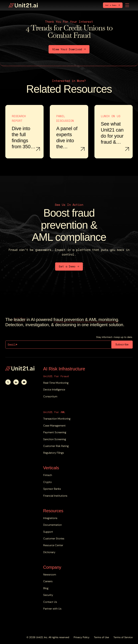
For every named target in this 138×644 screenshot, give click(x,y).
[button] (127, 5)
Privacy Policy (82, 637)
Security (48, 595)
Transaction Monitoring (57, 419)
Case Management (54, 426)
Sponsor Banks (52, 489)
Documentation (52, 525)
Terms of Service (123, 637)
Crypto (47, 482)
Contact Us (50, 602)
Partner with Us (52, 609)
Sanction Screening (55, 439)
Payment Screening (55, 432)
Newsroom (50, 575)
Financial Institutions (55, 496)
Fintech (48, 475)
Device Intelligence (54, 390)
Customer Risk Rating (56, 446)
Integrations (50, 518)
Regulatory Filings (54, 453)
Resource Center (53, 545)
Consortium (50, 396)
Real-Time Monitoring (56, 383)
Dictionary (49, 552)
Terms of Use (101, 637)
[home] (23, 5)
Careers (48, 581)
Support (48, 532)
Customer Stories (54, 539)
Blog (46, 588)
